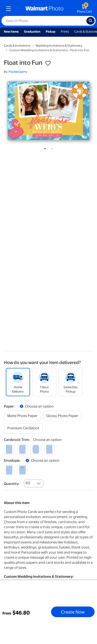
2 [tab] (51, 148)
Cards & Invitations (17, 46)
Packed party (18, 72)
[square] (9, 449)
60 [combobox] (28, 483)
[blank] (9, 470)
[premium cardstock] (23, 428)
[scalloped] (49, 449)
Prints (65, 32)
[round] (22, 449)
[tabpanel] (48, 111)
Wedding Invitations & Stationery (59, 46)
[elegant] (36, 449)
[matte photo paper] (22, 416)
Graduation (32, 32)
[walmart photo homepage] (45, 9)
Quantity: (12, 484)
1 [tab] (44, 148)
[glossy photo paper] (62, 416)
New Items (11, 32)
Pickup (51, 32)
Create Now (73, 612)
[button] (48, 63)
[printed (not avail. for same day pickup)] (22, 470)
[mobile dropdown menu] (8, 9)
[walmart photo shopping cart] (85, 9)
